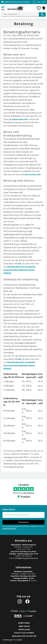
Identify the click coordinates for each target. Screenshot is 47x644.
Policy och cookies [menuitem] (24, 633)
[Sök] (42, 15)
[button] (4, 8)
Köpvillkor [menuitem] (24, 630)
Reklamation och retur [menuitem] (24, 636)
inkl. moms (42, 2)
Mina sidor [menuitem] (24, 626)
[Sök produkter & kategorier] (23, 15)
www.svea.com (20, 119)
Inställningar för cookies (12, 640)
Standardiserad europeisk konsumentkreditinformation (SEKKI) (19, 270)
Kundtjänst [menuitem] (24, 623)
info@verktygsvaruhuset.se (27, 558)
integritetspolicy (9, 528)
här (20, 264)
